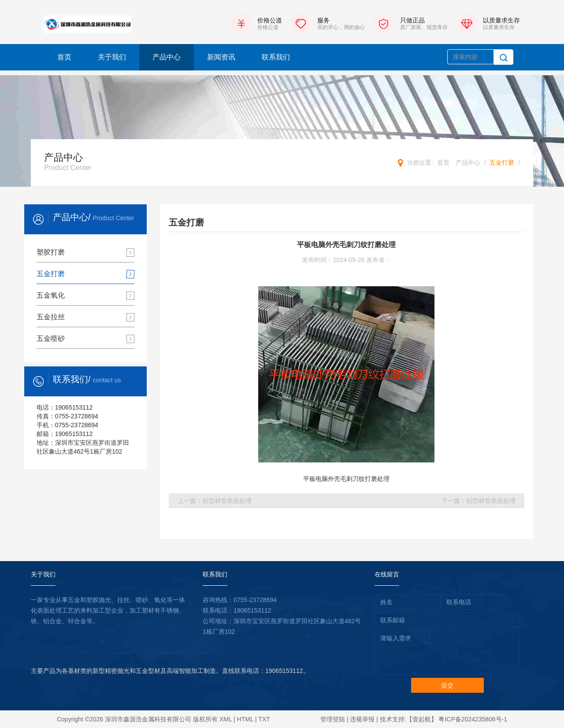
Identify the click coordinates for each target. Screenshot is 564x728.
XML (226, 719)
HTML (245, 719)
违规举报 (362, 719)
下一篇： (479, 501)
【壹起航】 (422, 719)
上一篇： (215, 501)
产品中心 (167, 57)
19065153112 (252, 610)
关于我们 (112, 57)
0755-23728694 (255, 600)
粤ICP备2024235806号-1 (473, 719)
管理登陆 (333, 719)
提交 (447, 685)
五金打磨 (502, 163)
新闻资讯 (221, 57)
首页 (64, 57)
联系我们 (276, 57)
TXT (264, 719)
